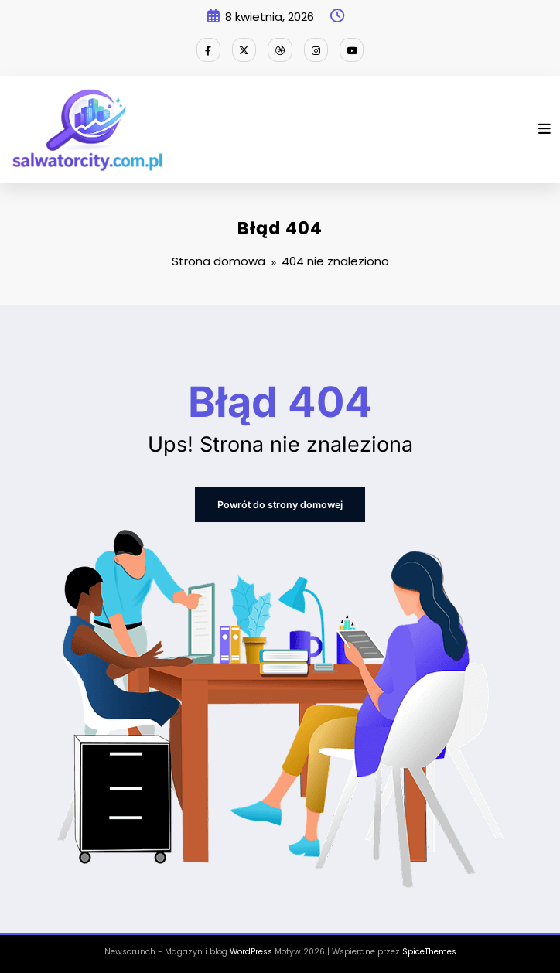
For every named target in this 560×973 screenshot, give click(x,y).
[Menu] (545, 128)
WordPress (251, 949)
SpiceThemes (429, 949)
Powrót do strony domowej (280, 503)
